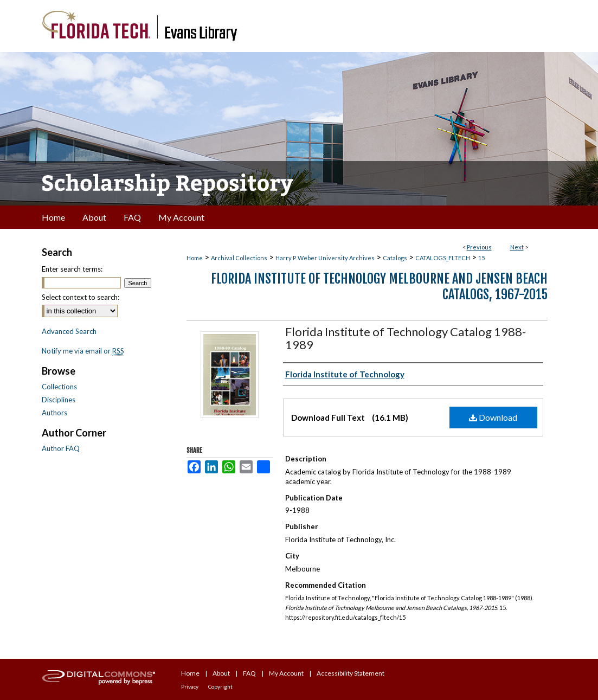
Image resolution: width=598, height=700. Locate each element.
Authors (54, 413)
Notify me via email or (83, 351)
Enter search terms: (72, 269)
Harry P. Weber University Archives (325, 258)
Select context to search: (81, 297)
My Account (286, 673)
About (221, 673)
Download (493, 417)
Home (195, 258)
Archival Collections (239, 258)
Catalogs (395, 258)
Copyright (220, 686)
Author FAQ (61, 448)
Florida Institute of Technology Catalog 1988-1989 (406, 338)
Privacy (190, 686)
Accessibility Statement (351, 673)
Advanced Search (69, 331)
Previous (479, 247)
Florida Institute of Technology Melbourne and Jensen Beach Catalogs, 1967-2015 (379, 287)
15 (481, 258)
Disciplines (59, 400)
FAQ (249, 673)
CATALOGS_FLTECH (443, 258)
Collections (59, 387)
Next (517, 247)
